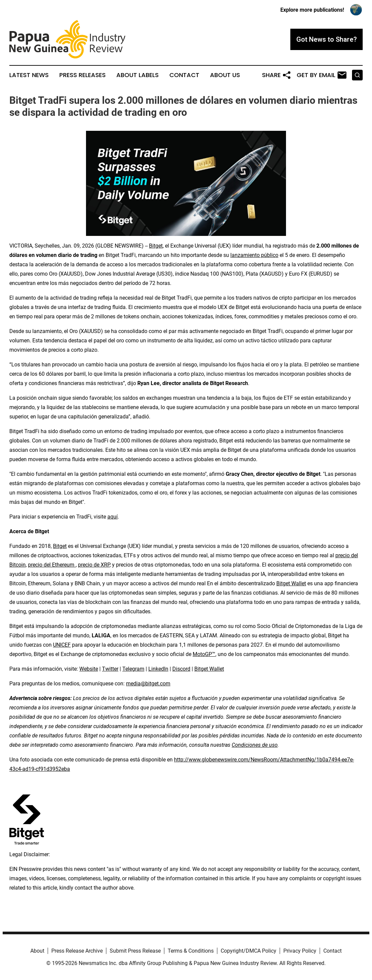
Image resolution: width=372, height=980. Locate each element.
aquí (112, 517)
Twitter (110, 669)
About (37, 951)
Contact (184, 75)
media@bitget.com (148, 684)
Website (89, 669)
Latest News (29, 75)
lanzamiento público (254, 255)
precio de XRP (94, 565)
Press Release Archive (77, 951)
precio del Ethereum (52, 565)
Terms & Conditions (191, 951)
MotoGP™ (204, 654)
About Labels (137, 75)
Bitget (156, 246)
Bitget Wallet (291, 583)
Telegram (133, 669)
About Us (225, 75)
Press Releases (82, 75)
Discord (181, 669)
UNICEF (62, 645)
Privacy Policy (300, 951)
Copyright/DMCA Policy (248, 951)
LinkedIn (158, 669)
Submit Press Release (135, 951)
